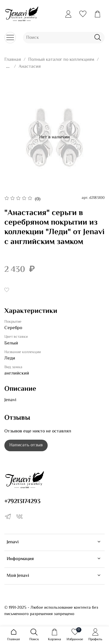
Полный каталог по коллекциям (61, 60)
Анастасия (30, 67)
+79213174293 (22, 502)
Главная (13, 60)
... (8, 67)
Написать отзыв (26, 445)
